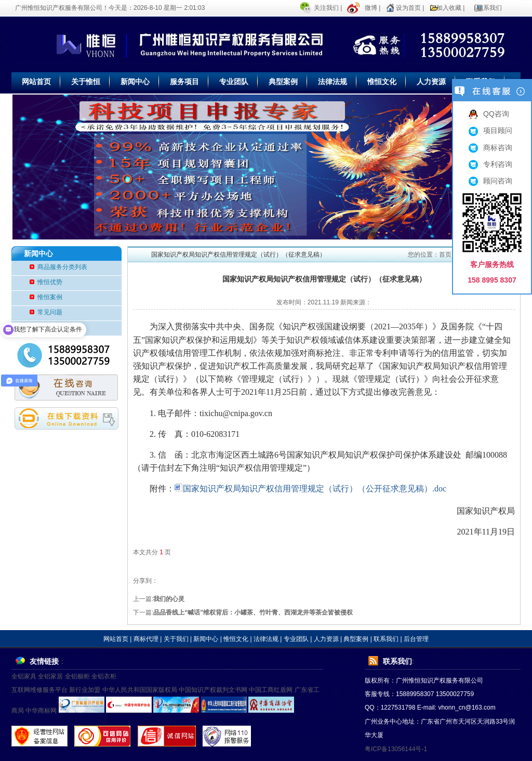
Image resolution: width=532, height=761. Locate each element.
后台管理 (416, 639)
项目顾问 (490, 130)
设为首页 (408, 8)
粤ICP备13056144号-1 (396, 749)
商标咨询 (490, 148)
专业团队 (234, 82)
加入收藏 (449, 8)
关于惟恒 (86, 82)
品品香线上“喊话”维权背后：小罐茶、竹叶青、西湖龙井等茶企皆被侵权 (253, 612)
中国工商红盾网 (271, 690)
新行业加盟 (85, 690)
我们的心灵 (169, 599)
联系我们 (489, 8)
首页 (445, 255)
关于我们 (176, 639)
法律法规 (332, 82)
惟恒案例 (50, 297)
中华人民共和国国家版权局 (140, 690)
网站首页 (36, 82)
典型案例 (283, 82)
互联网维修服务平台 (39, 690)
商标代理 (146, 639)
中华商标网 (41, 711)
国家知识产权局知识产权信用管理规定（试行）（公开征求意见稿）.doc (310, 489)
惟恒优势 (50, 282)
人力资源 (431, 82)
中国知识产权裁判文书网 (213, 690)
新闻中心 (135, 82)
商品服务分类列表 (62, 267)
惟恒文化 (382, 82)
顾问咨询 (490, 181)
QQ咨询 (489, 114)
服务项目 (184, 82)
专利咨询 (490, 164)
